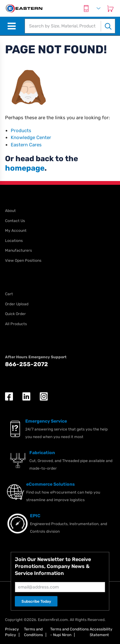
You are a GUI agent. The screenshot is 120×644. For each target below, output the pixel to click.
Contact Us (15, 221)
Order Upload (17, 304)
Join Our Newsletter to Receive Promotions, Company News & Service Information (53, 566)
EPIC (35, 516)
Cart (9, 294)
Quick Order (15, 314)
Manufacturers (18, 250)
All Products (16, 324)
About (10, 211)
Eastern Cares (26, 145)
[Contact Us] (86, 9)
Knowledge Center (31, 138)
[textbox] (63, 26)
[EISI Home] (24, 8)
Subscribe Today (36, 601)
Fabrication (42, 453)
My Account (16, 231)
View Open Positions (23, 261)
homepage (25, 168)
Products (21, 131)
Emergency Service (46, 421)
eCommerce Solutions (51, 484)
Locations (14, 241)
